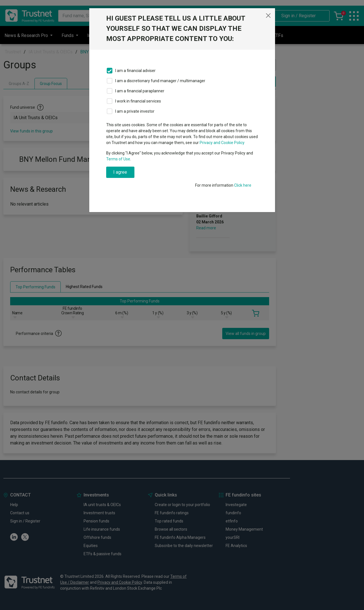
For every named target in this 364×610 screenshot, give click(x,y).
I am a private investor (135, 111)
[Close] (268, 16)
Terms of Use (118, 159)
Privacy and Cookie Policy (222, 143)
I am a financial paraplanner (140, 91)
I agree (120, 172)
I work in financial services (138, 101)
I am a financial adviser (135, 71)
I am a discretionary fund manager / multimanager (160, 81)
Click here (243, 185)
